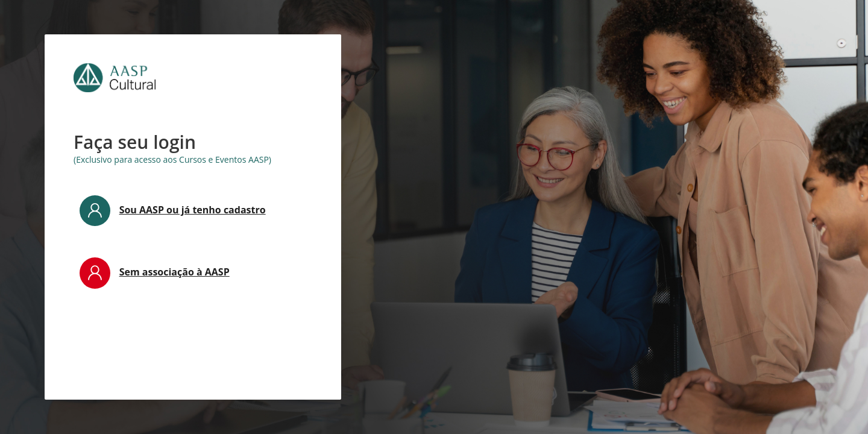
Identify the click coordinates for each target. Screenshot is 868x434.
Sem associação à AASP (175, 272)
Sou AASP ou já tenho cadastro (193, 210)
